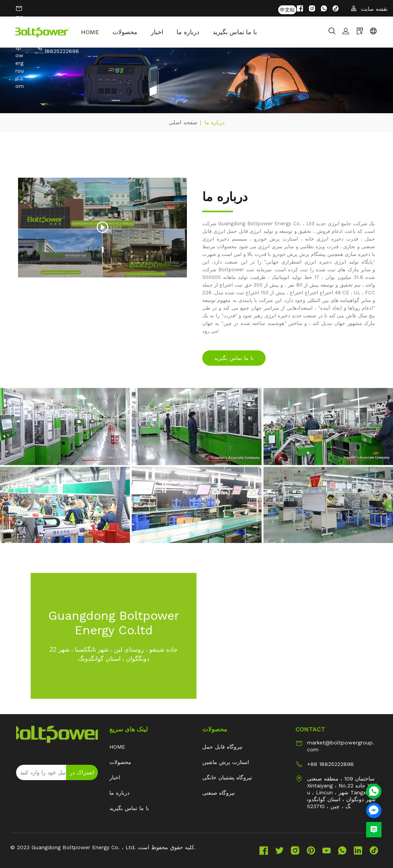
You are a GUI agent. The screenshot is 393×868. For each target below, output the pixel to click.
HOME (96, 32)
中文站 (287, 9)
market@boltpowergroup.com (341, 746)
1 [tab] (103, 250)
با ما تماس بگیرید (241, 32)
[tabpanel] (102, 228)
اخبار (163, 32)
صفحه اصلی (183, 122)
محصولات (131, 32)
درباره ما (194, 32)
